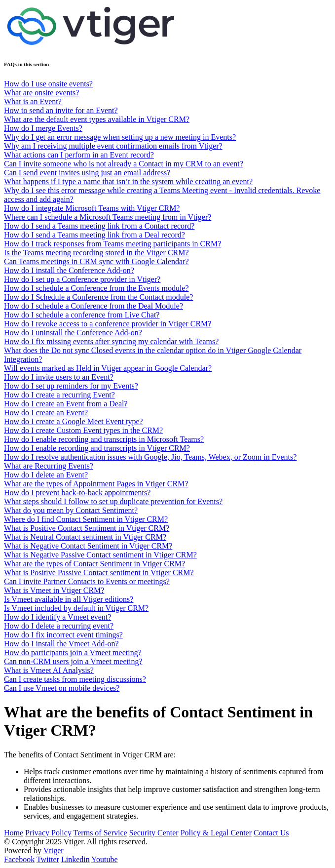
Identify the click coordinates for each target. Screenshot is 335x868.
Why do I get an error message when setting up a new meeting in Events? (120, 137)
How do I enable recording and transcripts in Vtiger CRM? (97, 448)
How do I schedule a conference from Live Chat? (82, 315)
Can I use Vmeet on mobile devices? (62, 688)
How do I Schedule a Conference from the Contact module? (98, 297)
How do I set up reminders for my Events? (71, 386)
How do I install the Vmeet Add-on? (61, 644)
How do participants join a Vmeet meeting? (73, 652)
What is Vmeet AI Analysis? (49, 670)
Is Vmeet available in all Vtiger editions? (69, 599)
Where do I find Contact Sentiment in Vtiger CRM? (86, 519)
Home (14, 833)
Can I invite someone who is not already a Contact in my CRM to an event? (124, 164)
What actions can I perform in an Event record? (79, 155)
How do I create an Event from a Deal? (66, 404)
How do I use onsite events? (48, 84)
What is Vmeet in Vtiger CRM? (54, 590)
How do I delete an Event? (46, 475)
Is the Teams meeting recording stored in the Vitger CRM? (96, 253)
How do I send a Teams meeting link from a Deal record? (94, 235)
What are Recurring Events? (49, 466)
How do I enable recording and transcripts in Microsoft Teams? (104, 439)
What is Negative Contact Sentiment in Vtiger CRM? (88, 546)
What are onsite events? (41, 93)
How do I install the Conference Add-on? (69, 270)
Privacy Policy (48, 833)
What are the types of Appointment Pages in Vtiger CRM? (96, 484)
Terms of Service (100, 833)
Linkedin (75, 859)
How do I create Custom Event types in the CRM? (83, 430)
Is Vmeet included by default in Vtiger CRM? (76, 608)
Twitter (48, 859)
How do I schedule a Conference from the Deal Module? (93, 306)
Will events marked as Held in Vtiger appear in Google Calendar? (108, 368)
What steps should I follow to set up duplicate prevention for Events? (113, 501)
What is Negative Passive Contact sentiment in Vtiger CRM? (100, 555)
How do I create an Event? (46, 413)
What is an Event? (33, 101)
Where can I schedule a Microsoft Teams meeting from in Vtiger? (108, 217)
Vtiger (54, 850)
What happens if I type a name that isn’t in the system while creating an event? (128, 181)
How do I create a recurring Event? (59, 395)
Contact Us (271, 833)
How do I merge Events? (43, 128)
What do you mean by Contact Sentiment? (71, 510)
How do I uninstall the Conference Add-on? (73, 333)
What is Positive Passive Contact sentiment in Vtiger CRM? (99, 572)
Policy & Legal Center (216, 833)
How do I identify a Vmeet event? (57, 617)
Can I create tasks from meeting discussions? (75, 679)
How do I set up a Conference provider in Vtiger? (82, 279)
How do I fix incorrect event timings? (63, 635)
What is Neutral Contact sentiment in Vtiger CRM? (85, 537)
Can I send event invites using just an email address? (87, 173)
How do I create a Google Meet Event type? (74, 421)
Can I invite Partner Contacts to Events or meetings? (87, 581)
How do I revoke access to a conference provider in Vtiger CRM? (108, 324)
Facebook (19, 859)
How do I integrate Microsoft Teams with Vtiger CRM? (92, 208)
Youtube (105, 859)
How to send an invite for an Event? (61, 110)
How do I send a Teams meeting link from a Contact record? (99, 226)
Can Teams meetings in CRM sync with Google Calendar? (96, 261)
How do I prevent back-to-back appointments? (77, 493)
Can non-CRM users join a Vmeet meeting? (73, 661)
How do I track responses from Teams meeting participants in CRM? (112, 244)
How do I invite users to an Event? (59, 377)
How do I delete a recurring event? (59, 626)
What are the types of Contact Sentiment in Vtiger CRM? (94, 564)
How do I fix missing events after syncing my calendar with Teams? (111, 341)
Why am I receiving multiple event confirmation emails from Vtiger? (113, 146)
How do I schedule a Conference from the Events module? (96, 288)
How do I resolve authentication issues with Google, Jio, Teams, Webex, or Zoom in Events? (150, 457)
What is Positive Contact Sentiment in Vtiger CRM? (87, 528)
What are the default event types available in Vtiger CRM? (97, 119)
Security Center (154, 833)
